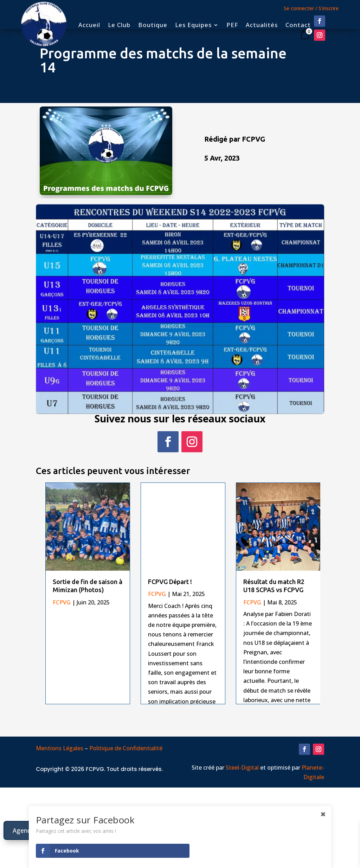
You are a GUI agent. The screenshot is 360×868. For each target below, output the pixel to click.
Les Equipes (193, 26)
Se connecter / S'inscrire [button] (311, 8)
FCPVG (62, 602)
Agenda (24, 830)
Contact (298, 26)
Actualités (262, 26)
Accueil (89, 26)
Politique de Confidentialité (127, 804)
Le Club (119, 26)
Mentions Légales (60, 804)
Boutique (153, 26)
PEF (232, 26)
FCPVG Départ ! (170, 582)
